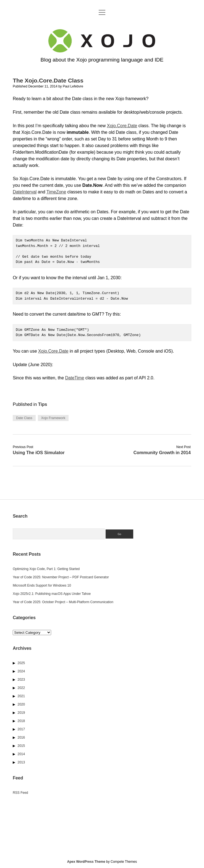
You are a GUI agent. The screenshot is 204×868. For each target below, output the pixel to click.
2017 (21, 729)
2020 (21, 704)
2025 (21, 663)
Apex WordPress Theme (86, 862)
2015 (21, 746)
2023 (21, 680)
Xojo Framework (53, 418)
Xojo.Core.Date (122, 126)
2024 (21, 671)
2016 (21, 737)
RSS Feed (20, 793)
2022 (21, 688)
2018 (21, 721)
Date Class (24, 418)
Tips (43, 404)
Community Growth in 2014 (162, 453)
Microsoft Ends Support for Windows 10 (42, 585)
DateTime (75, 378)
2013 (21, 762)
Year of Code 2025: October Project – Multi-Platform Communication (63, 602)
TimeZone (56, 192)
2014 (21, 754)
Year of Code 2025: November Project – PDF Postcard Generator (61, 577)
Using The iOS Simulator (39, 453)
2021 (21, 696)
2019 (21, 713)
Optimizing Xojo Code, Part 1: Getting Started (46, 569)
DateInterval (25, 192)
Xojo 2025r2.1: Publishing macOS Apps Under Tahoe (52, 594)
